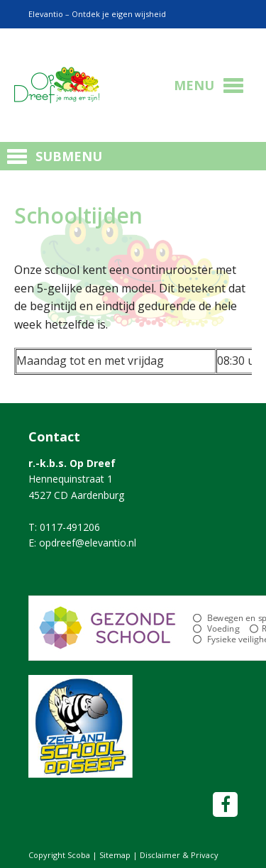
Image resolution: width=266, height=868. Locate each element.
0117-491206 (70, 527)
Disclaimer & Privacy (179, 855)
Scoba (57, 85)
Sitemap (115, 855)
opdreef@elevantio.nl (88, 543)
